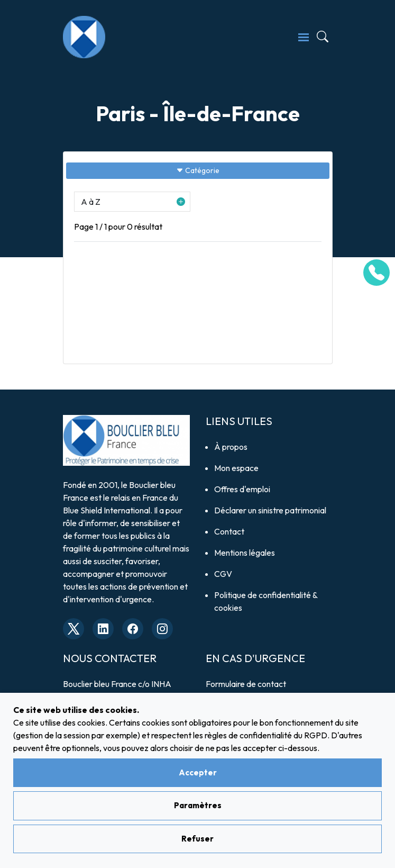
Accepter (198, 772)
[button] (132, 202)
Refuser (197, 839)
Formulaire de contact (246, 684)
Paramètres (198, 805)
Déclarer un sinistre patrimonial (270, 510)
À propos (231, 447)
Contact (229, 531)
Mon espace (236, 468)
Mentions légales (245, 553)
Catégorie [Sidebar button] (198, 170)
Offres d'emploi (242, 489)
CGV (223, 574)
